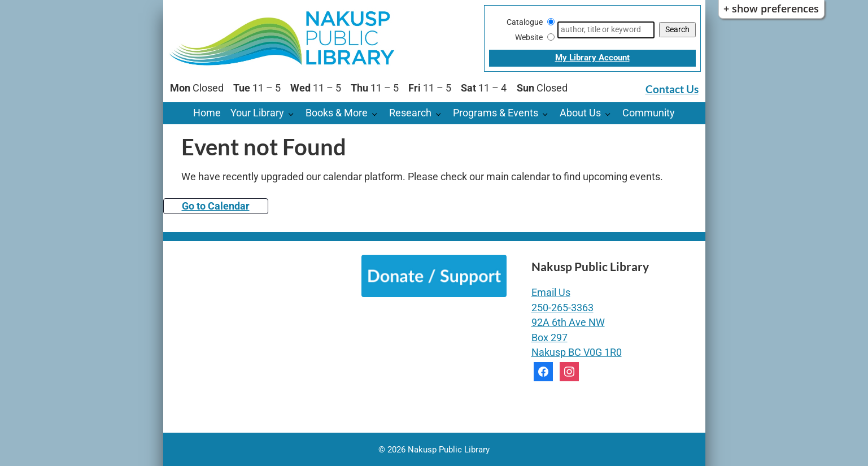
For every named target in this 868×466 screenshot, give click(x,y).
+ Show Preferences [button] (771, 8)
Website (529, 37)
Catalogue (525, 22)
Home (207, 113)
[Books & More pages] (378, 113)
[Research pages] (441, 113)
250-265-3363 (562, 308)
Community (649, 113)
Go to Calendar (216, 206)
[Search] (606, 30)
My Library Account (592, 58)
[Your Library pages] (294, 113)
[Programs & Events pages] (548, 113)
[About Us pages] (611, 113)
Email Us (551, 293)
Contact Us (672, 89)
